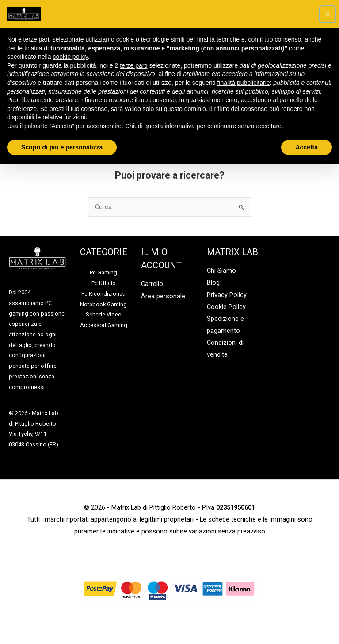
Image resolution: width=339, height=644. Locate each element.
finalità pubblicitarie (243, 83)
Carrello (152, 284)
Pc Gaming (103, 272)
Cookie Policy (226, 307)
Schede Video (104, 314)
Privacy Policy (227, 295)
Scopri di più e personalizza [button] (62, 147)
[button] (328, 14)
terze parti (133, 65)
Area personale (163, 296)
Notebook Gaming (103, 304)
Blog (213, 282)
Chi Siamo (221, 271)
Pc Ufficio (104, 283)
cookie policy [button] (70, 57)
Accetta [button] (307, 147)
